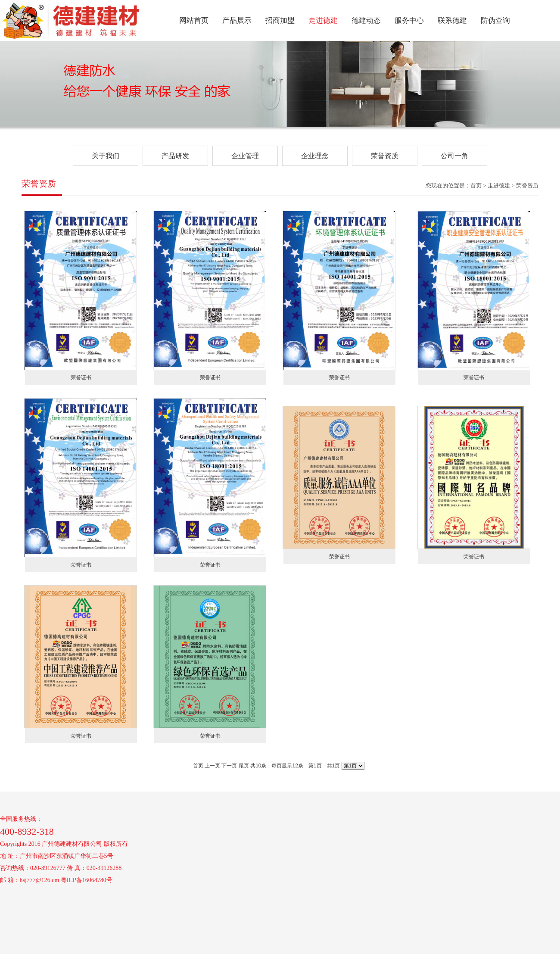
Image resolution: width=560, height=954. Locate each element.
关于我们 (106, 156)
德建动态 (366, 20)
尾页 (244, 766)
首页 (198, 766)
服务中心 (409, 20)
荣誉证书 (81, 377)
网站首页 (194, 20)
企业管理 (245, 156)
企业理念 (315, 156)
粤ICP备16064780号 (87, 880)
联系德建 (452, 20)
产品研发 (175, 156)
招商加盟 (280, 20)
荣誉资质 (385, 156)
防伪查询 (495, 20)
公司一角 (454, 156)
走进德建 (323, 20)
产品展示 (237, 20)
